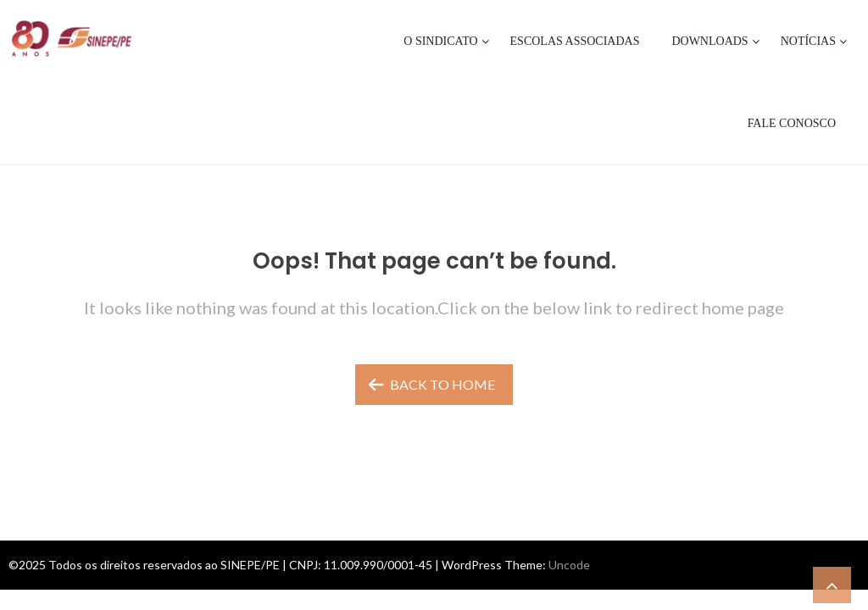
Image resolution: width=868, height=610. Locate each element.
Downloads (709, 41)
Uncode (569, 565)
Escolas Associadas (575, 41)
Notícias (808, 41)
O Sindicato (440, 41)
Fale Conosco (792, 123)
